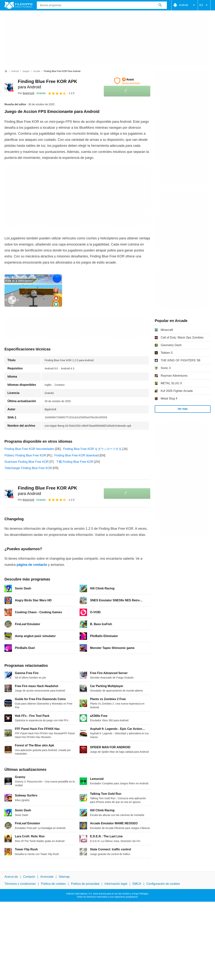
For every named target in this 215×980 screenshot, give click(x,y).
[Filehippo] (18, 5)
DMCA (137, 884)
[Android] (15, 71)
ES (204, 5)
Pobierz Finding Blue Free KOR (25, 455)
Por (26, 93)
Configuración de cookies (163, 884)
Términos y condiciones (20, 884)
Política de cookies (53, 884)
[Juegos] (26, 71)
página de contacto (32, 565)
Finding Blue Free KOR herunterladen (29, 449)
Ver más (183, 409)
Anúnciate (47, 877)
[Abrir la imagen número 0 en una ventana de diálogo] (33, 291)
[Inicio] (6, 71)
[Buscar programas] (160, 5)
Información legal (116, 884)
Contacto (29, 877)
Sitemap (64, 877)
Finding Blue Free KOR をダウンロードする (92, 449)
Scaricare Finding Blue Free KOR (27, 462)
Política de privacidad (85, 884)
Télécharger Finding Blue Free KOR (28, 468)
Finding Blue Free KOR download (77, 455)
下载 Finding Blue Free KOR (75, 462)
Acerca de (11, 877)
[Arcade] (37, 71)
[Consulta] (102, 5)
